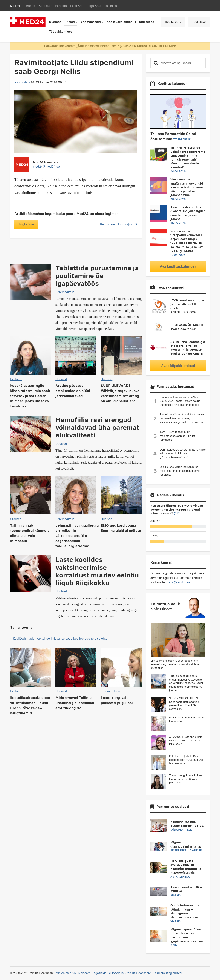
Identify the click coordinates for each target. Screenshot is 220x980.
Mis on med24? (66, 973)
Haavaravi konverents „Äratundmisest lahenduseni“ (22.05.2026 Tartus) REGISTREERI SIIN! (110, 46)
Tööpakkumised (61, 31)
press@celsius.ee (178, 582)
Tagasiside (99, 973)
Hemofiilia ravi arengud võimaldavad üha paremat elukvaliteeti (97, 427)
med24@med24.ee (46, 166)
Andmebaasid (91, 22)
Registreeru (173, 22)
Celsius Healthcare (138, 973)
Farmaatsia (22, 82)
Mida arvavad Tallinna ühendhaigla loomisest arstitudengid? (75, 703)
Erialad (70, 22)
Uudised (55, 22)
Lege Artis (94, 6)
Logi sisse (199, 22)
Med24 (15, 6)
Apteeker (45, 6)
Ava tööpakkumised (178, 366)
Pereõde (61, 6)
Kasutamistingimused (167, 973)
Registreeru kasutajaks (119, 224)
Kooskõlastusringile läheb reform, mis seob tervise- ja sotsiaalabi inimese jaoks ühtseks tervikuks (30, 396)
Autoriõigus (116, 973)
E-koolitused (145, 22)
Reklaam (84, 973)
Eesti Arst (77, 6)
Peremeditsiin (65, 292)
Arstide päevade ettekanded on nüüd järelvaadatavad (73, 391)
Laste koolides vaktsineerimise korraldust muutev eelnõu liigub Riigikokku (97, 571)
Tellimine (111, 6)
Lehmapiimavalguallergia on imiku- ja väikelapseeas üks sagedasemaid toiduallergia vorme (77, 536)
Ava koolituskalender (178, 266)
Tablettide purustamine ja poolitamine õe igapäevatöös (97, 275)
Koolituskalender (119, 22)
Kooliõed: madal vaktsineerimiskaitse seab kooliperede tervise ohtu (60, 638)
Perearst (29, 6)
